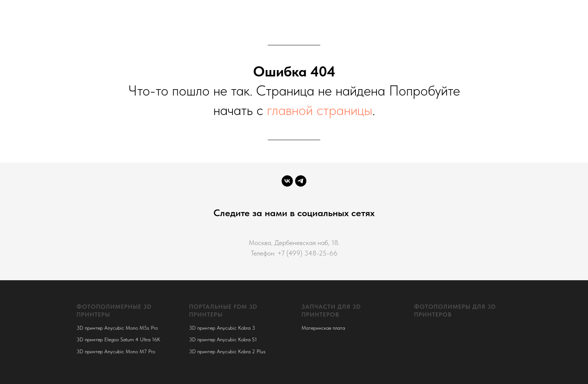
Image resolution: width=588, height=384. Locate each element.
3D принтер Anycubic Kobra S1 (223, 339)
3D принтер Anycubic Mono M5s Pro (117, 328)
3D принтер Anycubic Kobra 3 (222, 328)
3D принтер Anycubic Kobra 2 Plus (227, 351)
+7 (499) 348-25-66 (307, 253)
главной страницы (320, 110)
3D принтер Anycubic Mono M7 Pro (116, 351)
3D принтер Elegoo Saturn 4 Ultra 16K (118, 339)
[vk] (287, 181)
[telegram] (301, 181)
